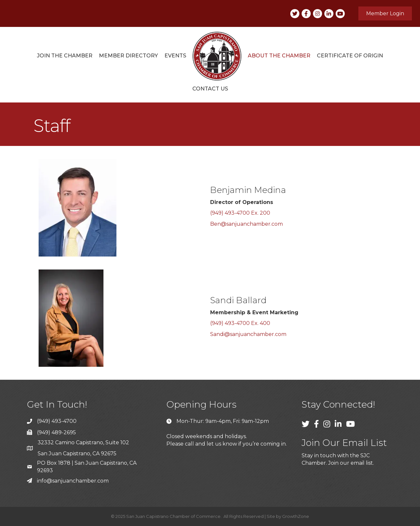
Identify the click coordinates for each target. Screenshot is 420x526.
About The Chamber (279, 56)
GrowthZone (296, 516)
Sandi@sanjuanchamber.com (248, 334)
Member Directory (128, 56)
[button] (385, 13)
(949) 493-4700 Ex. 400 (240, 323)
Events (175, 56)
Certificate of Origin (350, 56)
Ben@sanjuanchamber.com (246, 224)
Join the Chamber (65, 56)
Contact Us (210, 89)
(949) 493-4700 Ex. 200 (240, 213)
